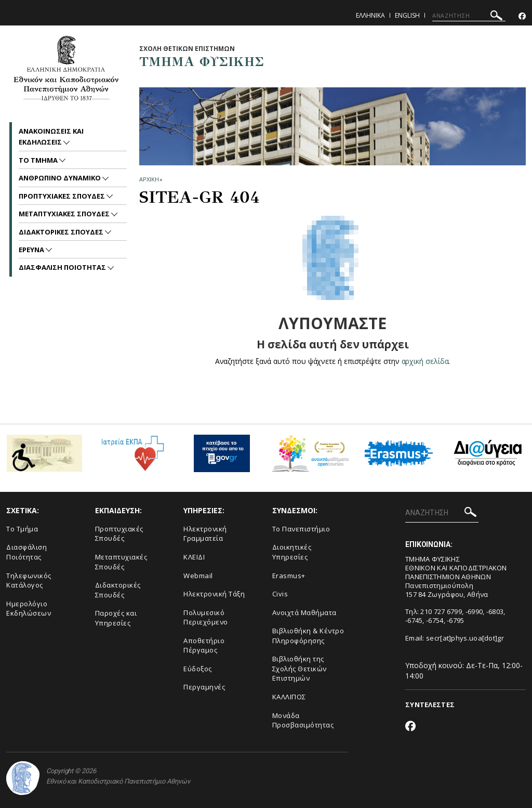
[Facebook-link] (522, 16)
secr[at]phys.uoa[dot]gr (465, 638)
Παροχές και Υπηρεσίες (116, 618)
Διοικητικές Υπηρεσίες (292, 552)
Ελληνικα (370, 15)
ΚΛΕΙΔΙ (194, 557)
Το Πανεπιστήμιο (301, 529)
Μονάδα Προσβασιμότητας (303, 720)
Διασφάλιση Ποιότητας (26, 552)
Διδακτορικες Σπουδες (62, 232)
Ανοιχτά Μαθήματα (304, 612)
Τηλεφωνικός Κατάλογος (29, 581)
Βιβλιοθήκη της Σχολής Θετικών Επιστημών (300, 668)
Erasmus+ (289, 576)
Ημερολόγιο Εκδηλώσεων (29, 609)
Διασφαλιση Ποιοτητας (63, 267)
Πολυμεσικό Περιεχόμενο (206, 617)
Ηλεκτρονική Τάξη (214, 594)
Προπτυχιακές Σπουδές (119, 534)
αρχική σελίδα (425, 361)
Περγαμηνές (204, 687)
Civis (280, 594)
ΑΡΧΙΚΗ (149, 179)
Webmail (198, 576)
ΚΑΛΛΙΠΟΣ (289, 697)
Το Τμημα (39, 160)
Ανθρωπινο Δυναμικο (61, 178)
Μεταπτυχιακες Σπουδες (65, 214)
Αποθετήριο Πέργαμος (204, 646)
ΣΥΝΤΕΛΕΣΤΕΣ (430, 705)
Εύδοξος (198, 669)
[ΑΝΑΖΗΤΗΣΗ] (469, 16)
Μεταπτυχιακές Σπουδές (121, 562)
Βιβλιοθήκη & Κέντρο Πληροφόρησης (308, 636)
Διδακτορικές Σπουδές (118, 590)
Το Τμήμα (22, 529)
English (407, 15)
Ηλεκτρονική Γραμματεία (205, 534)
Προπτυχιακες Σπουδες (63, 196)
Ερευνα (32, 250)
